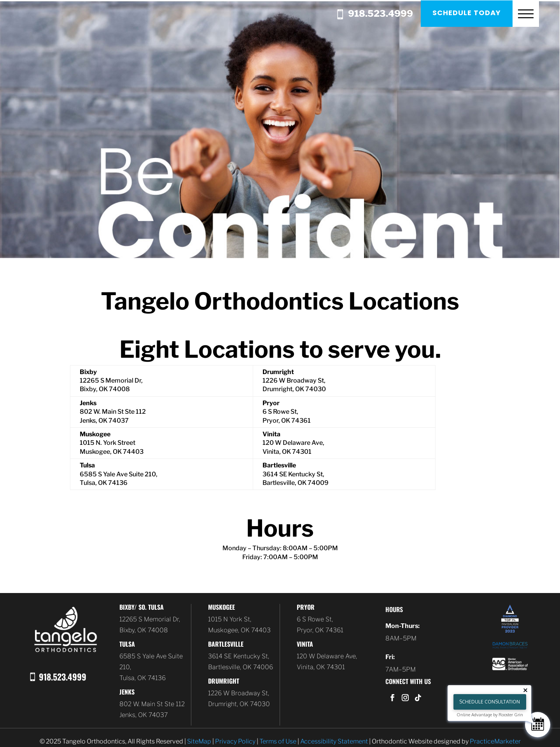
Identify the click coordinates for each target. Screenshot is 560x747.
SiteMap (199, 741)
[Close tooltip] (525, 690)
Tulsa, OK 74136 (143, 678)
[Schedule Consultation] (538, 725)
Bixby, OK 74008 (144, 630)
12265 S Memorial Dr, (150, 619)
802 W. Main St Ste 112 (152, 704)
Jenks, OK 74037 (143, 715)
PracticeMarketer (495, 741)
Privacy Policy (235, 741)
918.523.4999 (378, 15)
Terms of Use (278, 741)
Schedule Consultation (490, 702)
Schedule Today (468, 13)
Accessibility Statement (334, 741)
